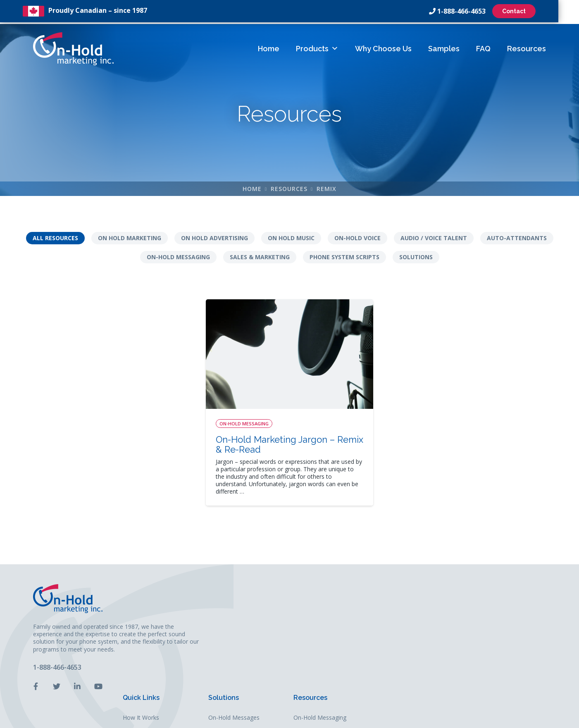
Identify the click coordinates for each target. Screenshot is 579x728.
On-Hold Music (407, 630)
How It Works (320, 603)
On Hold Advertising (214, 239)
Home (269, 47)
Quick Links (320, 583)
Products (317, 47)
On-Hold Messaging (178, 258)
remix (326, 190)
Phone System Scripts (344, 258)
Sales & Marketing (260, 258)
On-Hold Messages (413, 603)
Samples (444, 47)
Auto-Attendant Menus (418, 616)
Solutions (416, 258)
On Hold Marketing (130, 239)
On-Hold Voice (357, 239)
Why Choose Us (383, 47)
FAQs (309, 643)
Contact (524, 11)
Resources (527, 47)
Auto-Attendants (517, 239)
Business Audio (408, 643)
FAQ (483, 47)
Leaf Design (346, 717)
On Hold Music (291, 239)
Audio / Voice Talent (434, 239)
